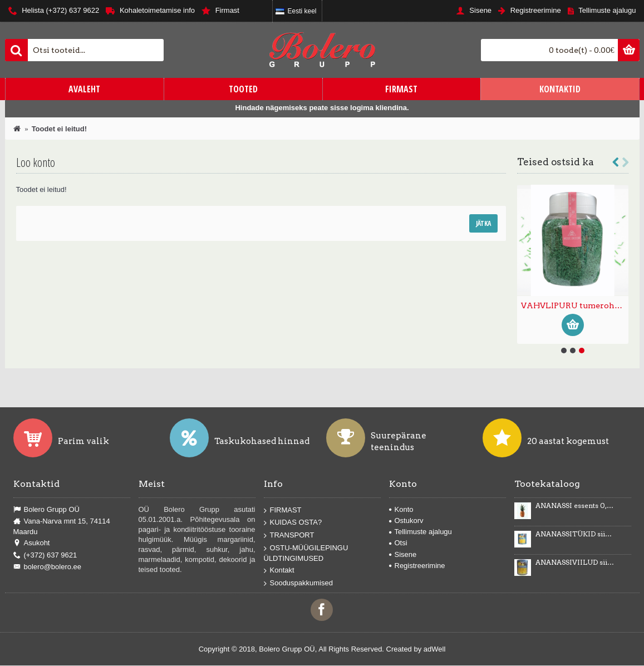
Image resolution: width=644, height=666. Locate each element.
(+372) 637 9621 (45, 555)
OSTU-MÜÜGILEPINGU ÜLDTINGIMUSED (306, 553)
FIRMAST (283, 510)
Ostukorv (406, 521)
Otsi (398, 543)
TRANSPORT (289, 536)
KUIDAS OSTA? (293, 523)
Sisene (403, 554)
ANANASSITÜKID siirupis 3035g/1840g (575, 534)
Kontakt (279, 571)
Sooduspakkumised (298, 583)
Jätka (483, 223)
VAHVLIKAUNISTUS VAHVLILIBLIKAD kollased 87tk (575, 305)
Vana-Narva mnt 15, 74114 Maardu (62, 526)
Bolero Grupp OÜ (46, 510)
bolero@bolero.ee (48, 567)
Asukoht (32, 543)
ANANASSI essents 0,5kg (575, 506)
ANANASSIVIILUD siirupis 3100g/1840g (575, 563)
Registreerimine (417, 566)
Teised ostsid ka (555, 162)
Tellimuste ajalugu (421, 532)
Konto (401, 509)
